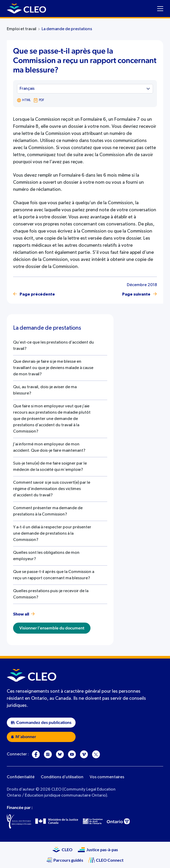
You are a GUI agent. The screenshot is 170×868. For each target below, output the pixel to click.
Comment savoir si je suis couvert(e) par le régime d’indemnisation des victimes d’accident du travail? (52, 489)
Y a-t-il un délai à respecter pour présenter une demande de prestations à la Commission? (52, 534)
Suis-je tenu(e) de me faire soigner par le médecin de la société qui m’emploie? (50, 467)
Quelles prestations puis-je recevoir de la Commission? (51, 594)
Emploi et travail (22, 29)
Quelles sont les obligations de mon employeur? (46, 556)
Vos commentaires (107, 777)
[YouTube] (72, 754)
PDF (39, 100)
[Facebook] (36, 754)
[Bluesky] (60, 754)
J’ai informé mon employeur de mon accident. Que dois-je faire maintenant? (49, 448)
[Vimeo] (84, 754)
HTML (24, 100)
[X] (96, 754)
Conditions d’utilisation (62, 777)
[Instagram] (48, 754)
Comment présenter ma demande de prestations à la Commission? (48, 511)
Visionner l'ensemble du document (52, 628)
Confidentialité (21, 777)
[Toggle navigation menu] (160, 9)
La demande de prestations (67, 29)
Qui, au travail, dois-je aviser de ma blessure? (45, 390)
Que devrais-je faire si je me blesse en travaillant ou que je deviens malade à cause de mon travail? (53, 368)
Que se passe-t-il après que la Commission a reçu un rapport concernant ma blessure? (54, 575)
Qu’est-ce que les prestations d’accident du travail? (53, 346)
